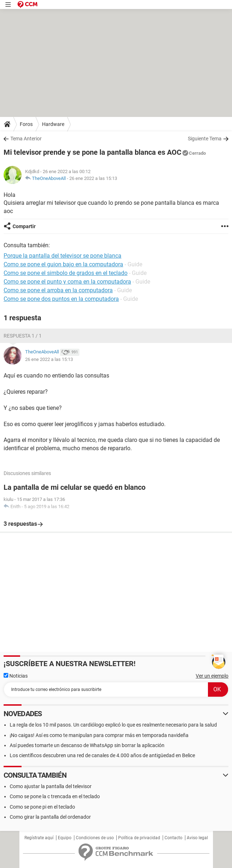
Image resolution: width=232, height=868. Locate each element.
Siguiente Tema (205, 139)
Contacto (173, 838)
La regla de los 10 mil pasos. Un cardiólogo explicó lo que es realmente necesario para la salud (113, 725)
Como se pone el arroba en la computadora (58, 290)
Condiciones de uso (95, 838)
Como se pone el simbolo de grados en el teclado (66, 273)
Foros (26, 124)
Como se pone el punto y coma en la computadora (67, 282)
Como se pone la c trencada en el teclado (55, 796)
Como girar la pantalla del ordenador (50, 817)
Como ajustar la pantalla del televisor (51, 786)
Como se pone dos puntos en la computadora (61, 299)
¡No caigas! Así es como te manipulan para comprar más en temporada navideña (99, 735)
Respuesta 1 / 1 (23, 336)
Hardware (53, 124)
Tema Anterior (26, 139)
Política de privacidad (139, 838)
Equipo (65, 838)
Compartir (24, 226)
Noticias (16, 676)
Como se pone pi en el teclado (42, 807)
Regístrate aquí (39, 838)
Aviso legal (197, 838)
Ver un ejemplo (212, 676)
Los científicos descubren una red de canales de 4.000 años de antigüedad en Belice (102, 755)
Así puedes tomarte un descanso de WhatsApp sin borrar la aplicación (87, 745)
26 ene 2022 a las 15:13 (93, 178)
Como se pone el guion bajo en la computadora (63, 264)
